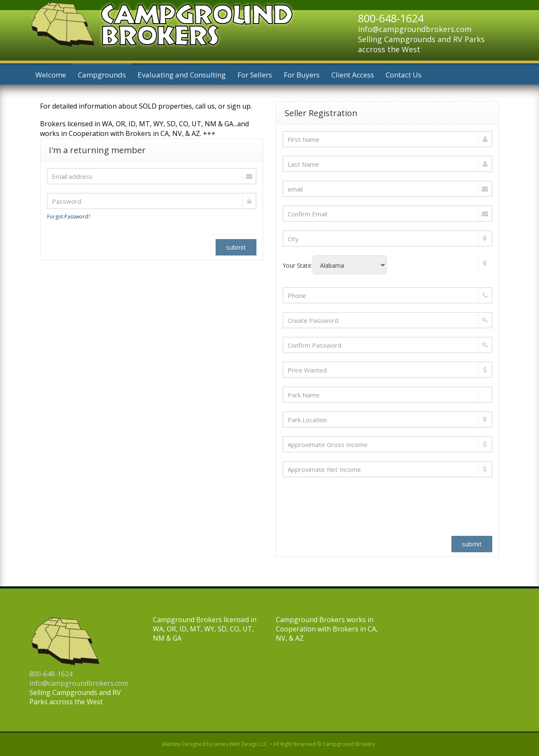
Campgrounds (102, 75)
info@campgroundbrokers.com (415, 29)
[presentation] (347, 502)
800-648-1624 (51, 674)
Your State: (386, 265)
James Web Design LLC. (241, 744)
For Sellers (255, 75)
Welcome (51, 75)
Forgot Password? (69, 217)
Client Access (353, 75)
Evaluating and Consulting (182, 75)
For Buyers (302, 75)
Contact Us (404, 75)
